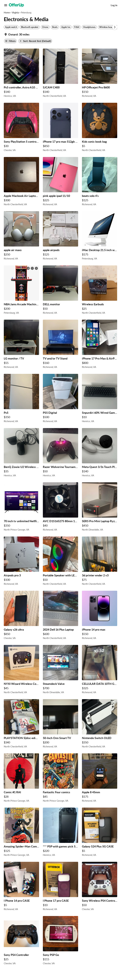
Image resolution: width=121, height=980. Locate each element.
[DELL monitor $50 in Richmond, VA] (60, 291)
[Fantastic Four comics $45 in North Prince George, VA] (60, 779)
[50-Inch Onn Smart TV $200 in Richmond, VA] (60, 724)
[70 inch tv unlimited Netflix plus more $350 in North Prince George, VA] (21, 507)
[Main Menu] (6, 5)
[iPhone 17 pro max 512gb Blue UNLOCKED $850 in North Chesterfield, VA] (60, 128)
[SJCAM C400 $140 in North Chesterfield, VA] (60, 74)
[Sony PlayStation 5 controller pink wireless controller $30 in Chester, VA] (21, 128)
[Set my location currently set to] (17, 34)
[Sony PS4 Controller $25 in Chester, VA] (21, 941)
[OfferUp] (16, 5)
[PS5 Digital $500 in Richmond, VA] (60, 399)
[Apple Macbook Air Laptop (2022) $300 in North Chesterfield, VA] (21, 182)
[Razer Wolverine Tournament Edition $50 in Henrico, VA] (60, 453)
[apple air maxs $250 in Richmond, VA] (21, 236)
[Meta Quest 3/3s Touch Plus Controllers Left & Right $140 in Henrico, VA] (100, 453)
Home (7, 13)
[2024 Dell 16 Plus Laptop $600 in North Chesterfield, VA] (60, 616)
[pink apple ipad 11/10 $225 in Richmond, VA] (60, 182)
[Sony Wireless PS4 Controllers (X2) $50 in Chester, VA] (100, 887)
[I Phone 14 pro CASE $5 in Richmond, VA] (21, 887)
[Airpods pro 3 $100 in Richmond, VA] (21, 562)
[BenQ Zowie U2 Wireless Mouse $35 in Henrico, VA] (21, 453)
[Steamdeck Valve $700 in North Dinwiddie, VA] (60, 670)
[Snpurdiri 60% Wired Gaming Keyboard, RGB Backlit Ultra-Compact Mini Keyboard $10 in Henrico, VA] (100, 399)
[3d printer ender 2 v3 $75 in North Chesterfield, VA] (100, 562)
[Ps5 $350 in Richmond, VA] (21, 399)
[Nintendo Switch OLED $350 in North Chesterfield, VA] (100, 724)
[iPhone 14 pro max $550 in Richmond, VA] (100, 616)
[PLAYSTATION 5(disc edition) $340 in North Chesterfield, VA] (21, 724)
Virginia (15, 13)
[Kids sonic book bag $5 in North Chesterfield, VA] (100, 128)
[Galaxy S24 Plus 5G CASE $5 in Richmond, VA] (100, 833)
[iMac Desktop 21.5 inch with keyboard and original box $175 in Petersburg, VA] (100, 236)
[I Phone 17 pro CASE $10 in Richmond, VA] (60, 887)
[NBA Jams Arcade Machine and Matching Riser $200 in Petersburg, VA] (21, 291)
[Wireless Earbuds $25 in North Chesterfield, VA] (100, 291)
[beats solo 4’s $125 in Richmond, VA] (100, 182)
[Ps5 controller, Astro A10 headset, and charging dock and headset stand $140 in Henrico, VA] (21, 74)
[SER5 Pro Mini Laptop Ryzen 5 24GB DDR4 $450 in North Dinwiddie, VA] (100, 507)
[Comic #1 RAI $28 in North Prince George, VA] (21, 779)
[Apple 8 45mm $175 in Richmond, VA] (100, 779)
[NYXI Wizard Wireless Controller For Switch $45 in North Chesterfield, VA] (21, 670)
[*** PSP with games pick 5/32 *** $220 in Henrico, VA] (60, 833)
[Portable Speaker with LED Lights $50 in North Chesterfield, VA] (60, 562)
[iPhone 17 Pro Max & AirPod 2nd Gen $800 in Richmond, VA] (100, 345)
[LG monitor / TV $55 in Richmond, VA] (21, 345)
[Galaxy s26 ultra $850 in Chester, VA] (21, 616)
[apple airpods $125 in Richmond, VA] (60, 236)
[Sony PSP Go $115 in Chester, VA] (60, 941)
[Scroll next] (115, 27)
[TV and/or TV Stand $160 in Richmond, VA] (60, 345)
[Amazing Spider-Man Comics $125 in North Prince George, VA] (21, 833)
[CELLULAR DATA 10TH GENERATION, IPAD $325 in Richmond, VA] (100, 670)
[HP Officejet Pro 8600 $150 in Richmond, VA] (100, 74)
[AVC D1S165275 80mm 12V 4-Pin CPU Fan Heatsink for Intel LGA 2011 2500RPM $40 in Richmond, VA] (60, 507)
